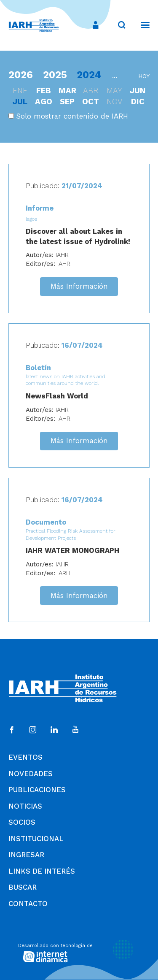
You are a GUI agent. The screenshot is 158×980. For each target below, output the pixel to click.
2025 (55, 75)
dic (138, 102)
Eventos (25, 757)
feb (44, 91)
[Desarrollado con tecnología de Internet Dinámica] (79, 952)
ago (44, 102)
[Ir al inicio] (34, 26)
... (115, 76)
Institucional (36, 839)
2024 (89, 75)
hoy (144, 76)
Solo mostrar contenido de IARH (68, 116)
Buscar (23, 887)
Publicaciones (37, 790)
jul (20, 102)
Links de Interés (42, 871)
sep (67, 102)
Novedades (31, 774)
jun (138, 91)
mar (67, 91)
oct (91, 102)
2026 (21, 75)
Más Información (79, 286)
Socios (22, 822)
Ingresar (26, 855)
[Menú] (141, 25)
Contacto (28, 904)
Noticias (25, 806)
